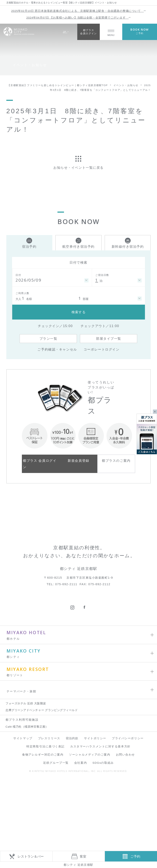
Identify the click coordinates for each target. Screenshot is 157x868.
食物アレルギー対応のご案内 (43, 809)
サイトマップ (23, 793)
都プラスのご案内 (116, 461)
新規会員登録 (78, 461)
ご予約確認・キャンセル (57, 349)
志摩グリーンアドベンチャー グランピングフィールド (42, 765)
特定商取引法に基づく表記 (45, 801)
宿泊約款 (72, 793)
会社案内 (81, 817)
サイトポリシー (95, 793)
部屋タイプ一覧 (109, 339)
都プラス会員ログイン (88, 32)
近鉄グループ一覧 (56, 817)
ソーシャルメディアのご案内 (90, 809)
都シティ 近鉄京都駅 (78, 865)
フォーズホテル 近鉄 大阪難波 (26, 758)
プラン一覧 (48, 339)
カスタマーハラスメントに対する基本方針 (100, 801)
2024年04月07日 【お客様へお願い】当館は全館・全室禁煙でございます (78, 18)
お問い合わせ (125, 809)
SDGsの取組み (103, 817)
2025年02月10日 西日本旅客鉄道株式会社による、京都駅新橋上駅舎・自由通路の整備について (78, 11)
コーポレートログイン (102, 349)
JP (66, 32)
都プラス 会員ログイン (40, 464)
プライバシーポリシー (128, 793)
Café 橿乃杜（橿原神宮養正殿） (27, 781)
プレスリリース (49, 793)
